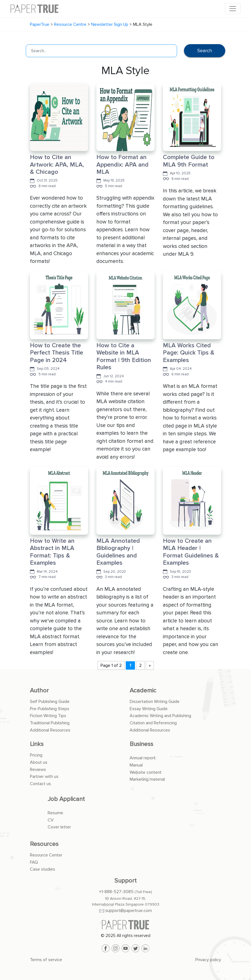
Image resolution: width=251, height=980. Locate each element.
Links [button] (37, 744)
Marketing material (147, 779)
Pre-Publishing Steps (50, 709)
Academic (143, 691)
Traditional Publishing (50, 723)
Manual (136, 765)
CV (51, 820)
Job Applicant (66, 799)
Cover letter (59, 827)
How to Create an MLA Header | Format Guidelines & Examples (191, 552)
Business (141, 744)
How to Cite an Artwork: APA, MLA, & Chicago (57, 165)
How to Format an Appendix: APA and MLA (122, 165)
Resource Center (46, 855)
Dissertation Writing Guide (155, 702)
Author (39, 691)
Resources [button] (44, 844)
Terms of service (46, 960)
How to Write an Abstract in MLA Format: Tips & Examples (52, 552)
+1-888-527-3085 (116, 892)
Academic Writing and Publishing (160, 716)
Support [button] (126, 881)
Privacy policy (208, 960)
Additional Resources (50, 730)
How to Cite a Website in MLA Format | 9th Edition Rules (124, 356)
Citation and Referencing (153, 723)
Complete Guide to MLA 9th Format (189, 161)
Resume (55, 813)
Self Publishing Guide (50, 702)
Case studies (43, 869)
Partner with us (44, 777)
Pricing (36, 755)
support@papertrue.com (129, 911)
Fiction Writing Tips (48, 716)
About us (39, 762)
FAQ (34, 862)
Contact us (40, 784)
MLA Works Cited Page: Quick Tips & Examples (189, 353)
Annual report (143, 758)
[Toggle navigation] (233, 9)
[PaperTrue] (126, 925)
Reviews (38, 770)
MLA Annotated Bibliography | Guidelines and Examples (118, 552)
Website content (146, 772)
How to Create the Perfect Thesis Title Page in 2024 (57, 353)
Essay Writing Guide (149, 709)
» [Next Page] (150, 665)
